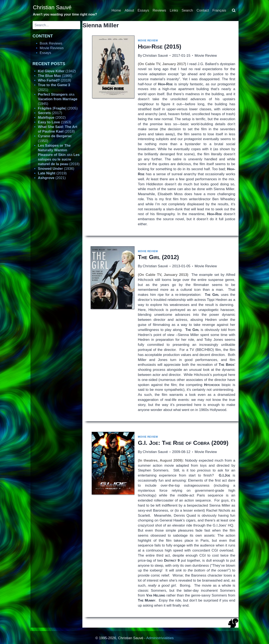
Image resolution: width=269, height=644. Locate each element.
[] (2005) (58, 108)
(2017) (50, 113)
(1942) (57, 71)
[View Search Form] (234, 11)
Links (174, 10)
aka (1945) (58, 99)
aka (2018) (59, 155)
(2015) (160, 47)
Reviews (159, 10)
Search (187, 10)
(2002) (52, 118)
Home (116, 10)
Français (219, 10)
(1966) (55, 76)
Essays (143, 10)
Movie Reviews (52, 48)
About (129, 10)
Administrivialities (160, 638)
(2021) (52, 178)
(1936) (56, 169)
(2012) (158, 257)
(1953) (55, 122)
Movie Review (148, 41)
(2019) (54, 80)
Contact (203, 10)
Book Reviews (51, 43)
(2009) (183, 443)
